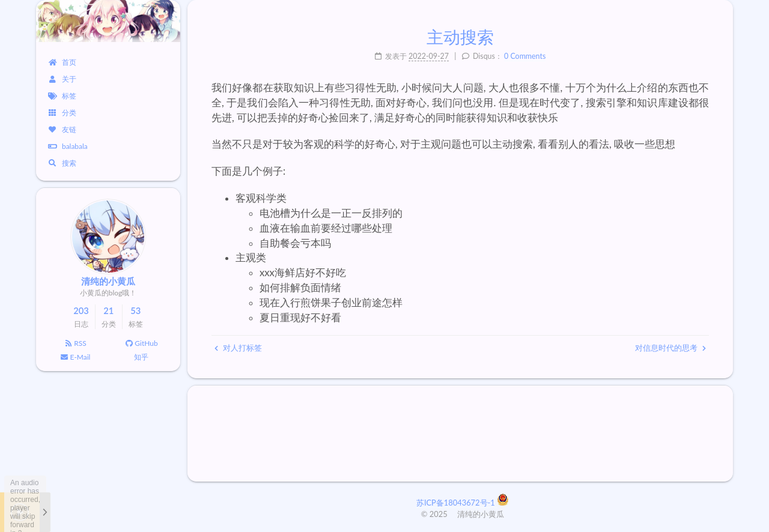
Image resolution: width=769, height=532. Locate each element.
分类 (62, 113)
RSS (75, 343)
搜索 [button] (62, 163)
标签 (62, 96)
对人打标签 (238, 348)
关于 (62, 79)
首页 (62, 62)
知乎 (141, 357)
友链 (62, 129)
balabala (68, 146)
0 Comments (525, 56)
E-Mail (75, 357)
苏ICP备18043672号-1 (457, 503)
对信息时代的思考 (670, 348)
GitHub (141, 343)
